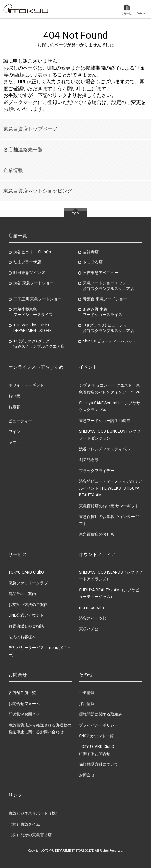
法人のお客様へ (22, 637)
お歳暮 (14, 407)
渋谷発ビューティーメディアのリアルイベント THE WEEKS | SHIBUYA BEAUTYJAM (110, 488)
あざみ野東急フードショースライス (103, 312)
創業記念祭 (89, 460)
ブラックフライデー (97, 471)
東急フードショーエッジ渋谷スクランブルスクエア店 (108, 286)
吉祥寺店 (91, 252)
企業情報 (13, 170)
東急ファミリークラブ (28, 583)
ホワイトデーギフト (26, 385)
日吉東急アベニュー (101, 273)
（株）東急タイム (24, 824)
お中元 (14, 396)
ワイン (14, 432)
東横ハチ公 (89, 629)
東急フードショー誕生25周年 (105, 421)
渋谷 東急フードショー (34, 283)
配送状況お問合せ (24, 714)
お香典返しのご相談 (26, 626)
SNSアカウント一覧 (96, 736)
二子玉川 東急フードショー (38, 299)
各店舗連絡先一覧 (23, 150)
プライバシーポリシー (99, 725)
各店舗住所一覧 (22, 693)
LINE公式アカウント (26, 615)
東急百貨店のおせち (97, 534)
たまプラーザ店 (27, 262)
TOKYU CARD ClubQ (26, 572)
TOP (75, 214)
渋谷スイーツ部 (93, 618)
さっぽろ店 (93, 262)
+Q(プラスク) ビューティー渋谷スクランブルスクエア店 (108, 328)
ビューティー (20, 421)
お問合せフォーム (24, 704)
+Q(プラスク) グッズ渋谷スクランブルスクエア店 (39, 344)
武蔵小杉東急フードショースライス (33, 312)
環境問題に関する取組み (101, 714)
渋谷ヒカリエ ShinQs (32, 252)
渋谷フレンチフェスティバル (104, 449)
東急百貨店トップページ (30, 129)
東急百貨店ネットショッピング (38, 191)
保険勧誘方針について (99, 764)
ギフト (14, 442)
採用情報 (87, 704)
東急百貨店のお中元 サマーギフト (109, 506)
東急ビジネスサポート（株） (34, 813)
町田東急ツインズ (29, 273)
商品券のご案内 (22, 594)
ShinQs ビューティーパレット (110, 341)
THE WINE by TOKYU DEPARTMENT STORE (33, 328)
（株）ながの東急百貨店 (30, 835)
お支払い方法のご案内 (28, 605)
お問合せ (87, 775)
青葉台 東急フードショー (105, 299)
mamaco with (91, 608)
